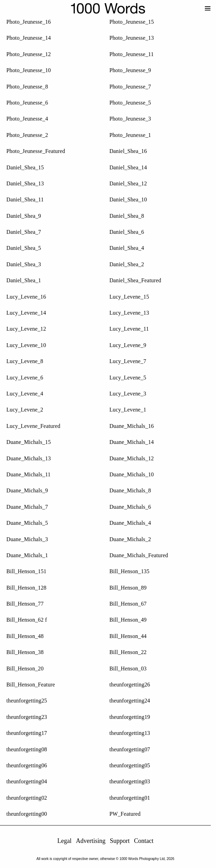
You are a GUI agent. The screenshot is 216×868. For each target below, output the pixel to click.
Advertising (93, 841)
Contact (146, 841)
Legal (67, 841)
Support (122, 841)
